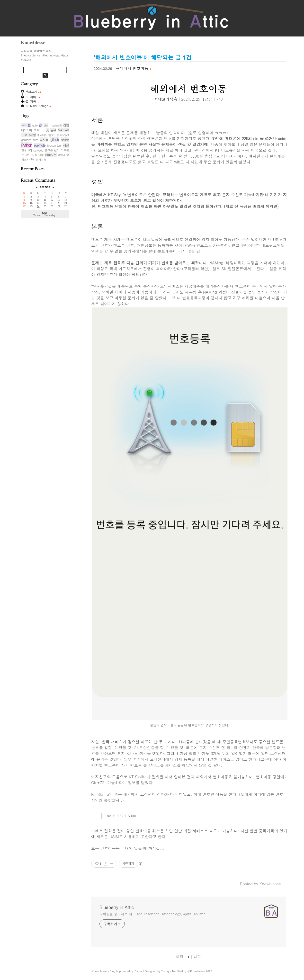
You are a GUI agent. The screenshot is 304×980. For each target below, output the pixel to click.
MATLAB (63, 130)
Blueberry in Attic (117, 907)
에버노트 (51, 155)
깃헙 (66, 125)
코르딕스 (39, 130)
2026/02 (45, 187)
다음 (197, 957)
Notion (65, 140)
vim (46, 125)
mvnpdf (64, 135)
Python (27, 145)
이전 (179, 957)
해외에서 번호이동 (48, 135)
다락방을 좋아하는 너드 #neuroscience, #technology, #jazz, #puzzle (152, 914)
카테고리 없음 (166, 99)
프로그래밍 (28, 135)
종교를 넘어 (52, 150)
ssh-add (38, 150)
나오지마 (27, 130)
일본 (53, 130)
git (40, 125)
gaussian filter (29, 140)
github (54, 140)
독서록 (44, 140)
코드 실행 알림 (35, 155)
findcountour (54, 145)
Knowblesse (99, 971)
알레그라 (27, 150)
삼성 (66, 145)
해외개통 (41, 159)
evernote (40, 145)
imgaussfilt (56, 125)
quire (35, 125)
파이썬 (26, 125)
